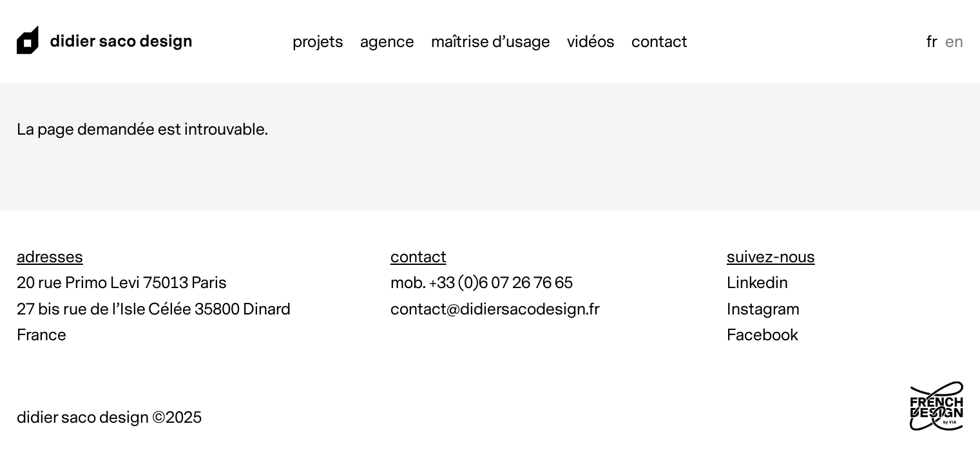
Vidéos (591, 42)
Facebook (763, 335)
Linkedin (757, 283)
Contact (659, 42)
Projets (318, 42)
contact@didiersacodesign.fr (495, 309)
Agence (387, 42)
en (954, 42)
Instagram (763, 309)
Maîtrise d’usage (491, 42)
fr (932, 42)
